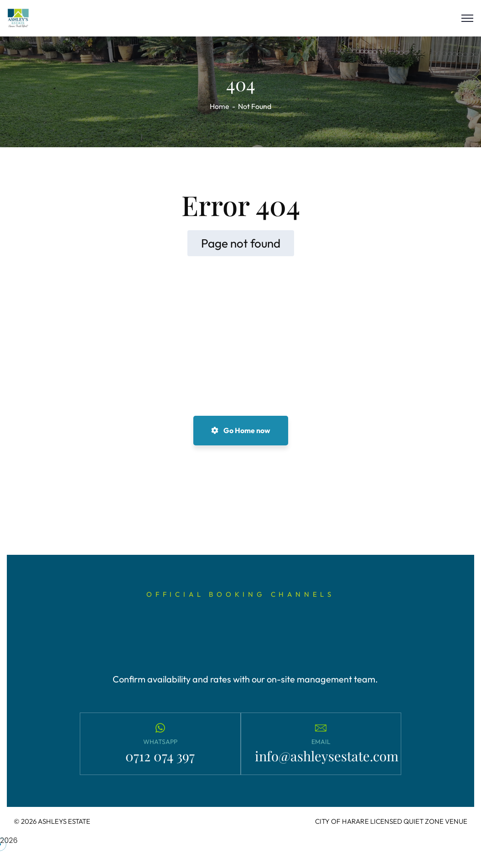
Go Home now (241, 430)
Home (220, 106)
